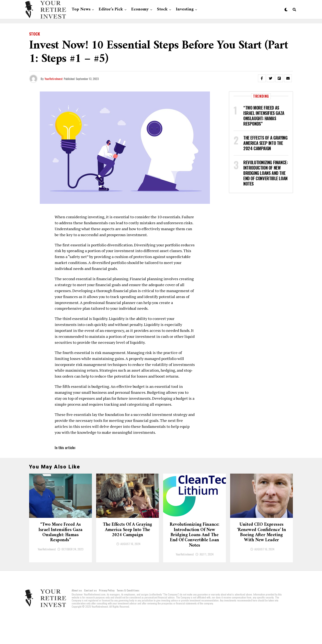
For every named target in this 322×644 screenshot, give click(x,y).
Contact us (90, 617)
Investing (185, 9)
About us (77, 617)
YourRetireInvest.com (95, 621)
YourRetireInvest (54, 79)
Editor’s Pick (111, 9)
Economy (140, 9)
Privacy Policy (107, 617)
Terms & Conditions (128, 617)
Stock (162, 9)
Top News (81, 9)
